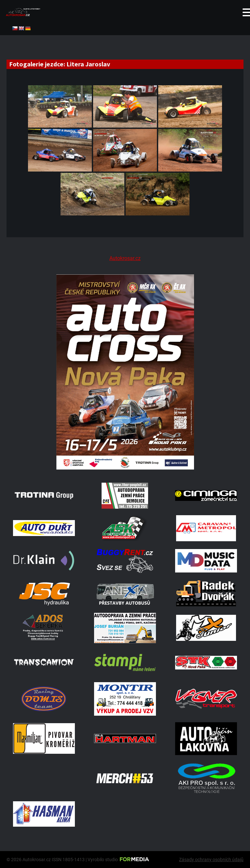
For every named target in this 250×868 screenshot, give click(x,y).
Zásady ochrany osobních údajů (211, 860)
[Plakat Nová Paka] (125, 468)
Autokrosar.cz (125, 258)
